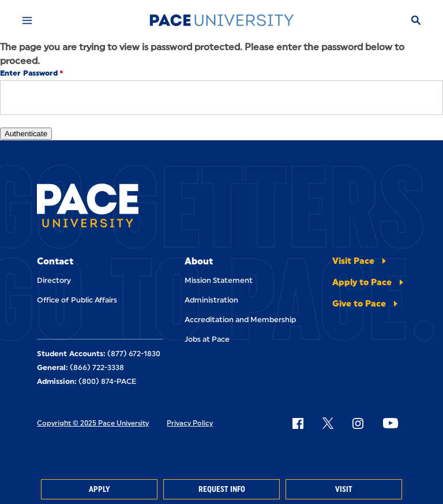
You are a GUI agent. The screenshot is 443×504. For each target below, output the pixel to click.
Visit (344, 489)
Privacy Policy (190, 423)
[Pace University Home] (221, 20)
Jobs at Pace (207, 339)
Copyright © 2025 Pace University (93, 423)
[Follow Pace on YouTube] (391, 423)
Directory (54, 280)
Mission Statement (219, 280)
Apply (99, 489)
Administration (211, 300)
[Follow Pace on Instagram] (358, 423)
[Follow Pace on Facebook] (298, 423)
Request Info (222, 489)
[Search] (416, 20)
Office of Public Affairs (77, 300)
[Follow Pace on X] (328, 423)
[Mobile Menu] (27, 20)
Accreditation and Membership (240, 320)
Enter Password (29, 73)
